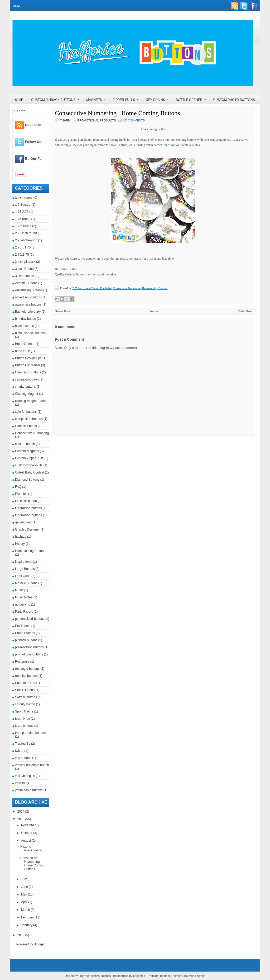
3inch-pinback (25, 276)
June (25, 887)
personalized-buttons (30, 619)
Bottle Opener (193, 98)
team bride (23, 719)
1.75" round (23, 226)
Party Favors (24, 612)
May (25, 894)
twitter (19, 751)
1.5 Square (23, 205)
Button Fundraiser (28, 365)
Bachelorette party (28, 312)
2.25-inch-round (26, 240)
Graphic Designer (27, 529)
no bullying (23, 604)
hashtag (21, 537)
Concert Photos (26, 426)
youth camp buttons (29, 790)
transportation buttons (30, 733)
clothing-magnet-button (31, 401)
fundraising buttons (28, 508)
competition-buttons (29, 419)
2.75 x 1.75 (23, 247)
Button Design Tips (28, 358)
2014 (21, 812)
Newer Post (62, 311)
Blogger (39, 944)
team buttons (24, 726)
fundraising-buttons (28, 515)
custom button (25, 444)
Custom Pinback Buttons (57, 98)
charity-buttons (25, 387)
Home (17, 6)
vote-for (20, 783)
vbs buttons (23, 758)
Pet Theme (23, 626)
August (26, 841)
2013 (21, 819)
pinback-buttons (26, 640)
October (27, 833)
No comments (134, 120)
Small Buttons (25, 690)
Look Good (23, 576)
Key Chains (159, 98)
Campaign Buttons (28, 372)
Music (19, 590)
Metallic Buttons (26, 583)
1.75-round (23, 219)
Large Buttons (25, 569)
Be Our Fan (34, 159)
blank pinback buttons (30, 333)
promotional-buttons (29, 654)
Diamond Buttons (27, 480)
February (28, 917)
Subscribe (33, 125)
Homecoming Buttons (30, 551)
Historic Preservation (31, 848)
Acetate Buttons (26, 283)
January (27, 925)
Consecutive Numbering (32, 433)
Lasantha (139, 976)
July (24, 879)
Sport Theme (24, 711)
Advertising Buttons (29, 290)
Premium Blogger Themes (165, 976)
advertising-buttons (28, 297)
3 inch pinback (25, 262)
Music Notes (24, 597)
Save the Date (25, 683)
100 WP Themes (195, 976)
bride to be (23, 351)
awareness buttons (28, 304)
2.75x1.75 (22, 255)
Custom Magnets (27, 451)
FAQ (18, 487)
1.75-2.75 (22, 212)
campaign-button (27, 379)
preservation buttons (29, 647)
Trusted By (23, 744)
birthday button (25, 319)
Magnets (97, 98)
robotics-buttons (26, 676)
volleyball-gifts (25, 776)
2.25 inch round (26, 233)
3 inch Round (24, 269)
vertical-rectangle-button (32, 765)
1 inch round (24, 198)
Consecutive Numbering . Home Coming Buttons (32, 864)
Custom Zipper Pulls (29, 458)
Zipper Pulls (127, 98)
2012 (21, 935)
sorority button (25, 704)
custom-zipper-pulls (29, 465)
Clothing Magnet (26, 394)
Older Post (245, 311)
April (25, 902)
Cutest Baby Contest (30, 472)
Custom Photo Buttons (234, 100)
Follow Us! (34, 142)
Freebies (21, 494)
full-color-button (26, 501)
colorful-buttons (26, 412)
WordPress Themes (98, 976)
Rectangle (22, 662)
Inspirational (24, 562)
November (29, 825)
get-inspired (23, 522)
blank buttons (24, 326)
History (20, 544)
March (26, 910)
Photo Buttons (25, 633)
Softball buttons (26, 697)
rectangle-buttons (27, 669)
